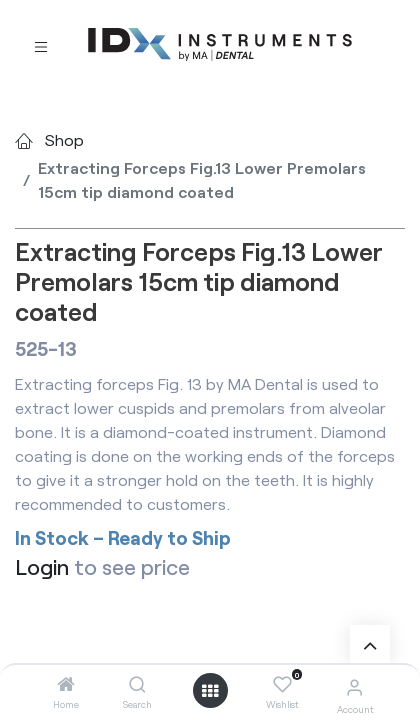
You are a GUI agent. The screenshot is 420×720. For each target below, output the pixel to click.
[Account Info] (354, 686)
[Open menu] (210, 691)
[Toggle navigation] (41, 45)
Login (42, 566)
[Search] (137, 684)
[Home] (66, 684)
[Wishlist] (282, 685)
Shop (64, 139)
